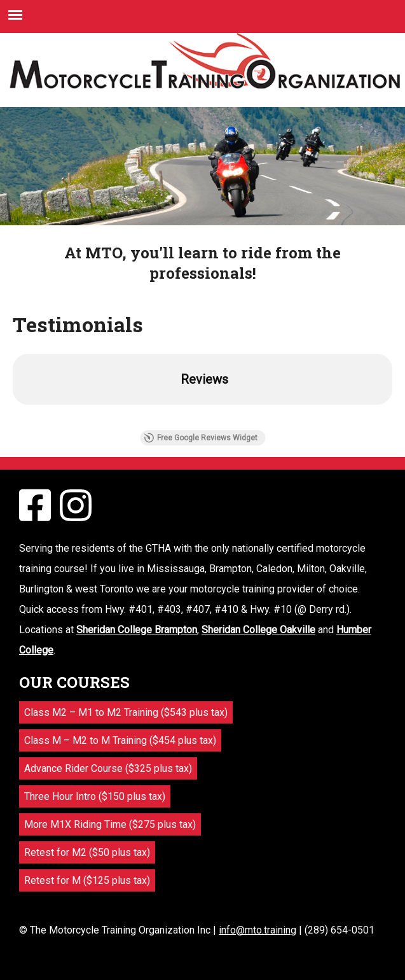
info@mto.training (257, 930)
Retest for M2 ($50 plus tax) (87, 852)
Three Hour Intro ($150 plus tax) (95, 796)
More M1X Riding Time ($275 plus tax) (110, 824)
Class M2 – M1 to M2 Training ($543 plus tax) (126, 712)
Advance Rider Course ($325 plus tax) (108, 768)
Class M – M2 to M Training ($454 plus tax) (120, 740)
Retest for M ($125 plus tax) (87, 880)
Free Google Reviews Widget (201, 438)
